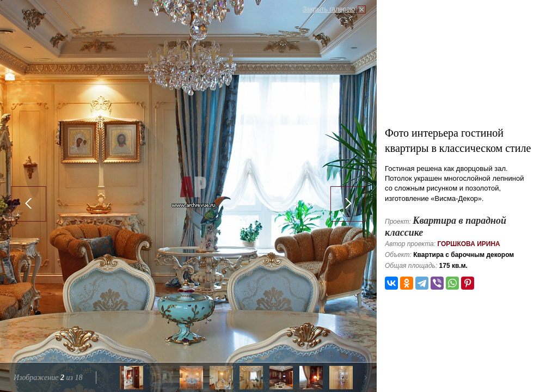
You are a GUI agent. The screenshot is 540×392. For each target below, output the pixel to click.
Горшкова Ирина (468, 244)
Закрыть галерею (329, 9)
